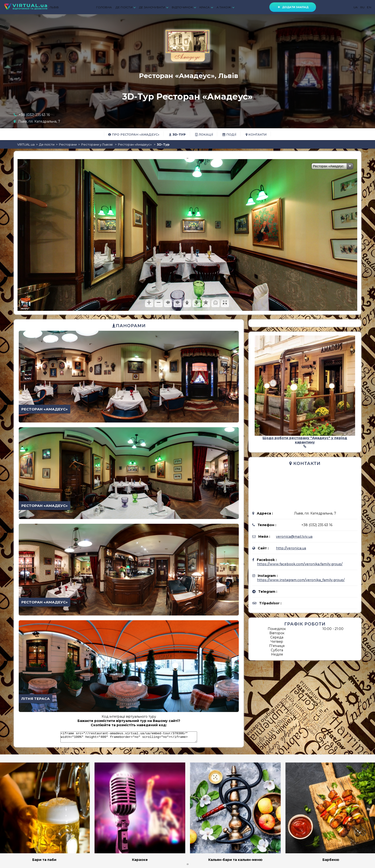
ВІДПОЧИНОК (184, 7)
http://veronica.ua (291, 548)
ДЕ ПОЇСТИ (125, 7)
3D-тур (177, 134)
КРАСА (206, 7)
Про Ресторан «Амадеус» (134, 134)
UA (356, 7)
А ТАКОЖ (225, 7)
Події (229, 134)
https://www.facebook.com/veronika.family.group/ (300, 564)
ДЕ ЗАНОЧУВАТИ (154, 7)
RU (363, 7)
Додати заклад (293, 7)
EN (369, 7)
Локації (204, 134)
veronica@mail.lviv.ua (294, 537)
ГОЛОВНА (104, 7)
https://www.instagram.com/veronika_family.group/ (301, 580)
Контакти (256, 134)
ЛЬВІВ (54, 7)
